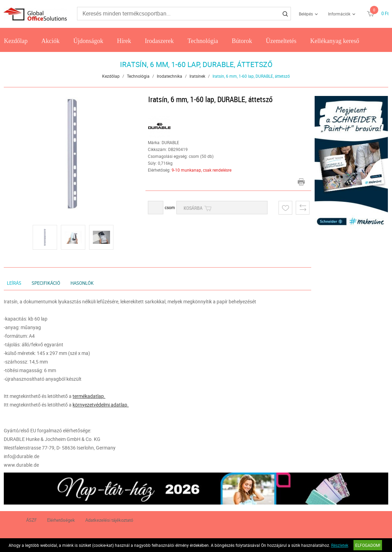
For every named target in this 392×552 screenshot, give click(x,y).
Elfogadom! (368, 545)
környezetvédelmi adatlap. (101, 405)
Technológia (203, 41)
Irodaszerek (159, 41)
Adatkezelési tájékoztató (109, 520)
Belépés (306, 14)
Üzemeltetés (281, 41)
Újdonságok (88, 41)
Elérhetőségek (61, 520)
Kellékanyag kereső (335, 41)
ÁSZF (31, 520)
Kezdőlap (16, 41)
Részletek (340, 545)
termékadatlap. (89, 396)
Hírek (124, 41)
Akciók (50, 41)
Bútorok (242, 41)
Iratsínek (197, 76)
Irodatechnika (170, 76)
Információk (339, 14)
